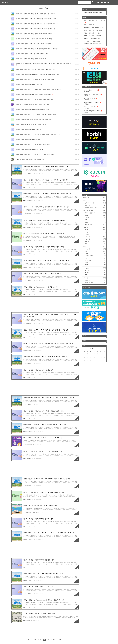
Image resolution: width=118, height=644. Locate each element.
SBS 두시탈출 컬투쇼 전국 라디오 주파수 (94, 28)
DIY (95, 258)
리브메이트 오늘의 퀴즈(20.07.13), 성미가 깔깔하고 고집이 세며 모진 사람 (35, 29)
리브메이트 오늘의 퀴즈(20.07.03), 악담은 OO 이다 (29, 149)
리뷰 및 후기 (95, 249)
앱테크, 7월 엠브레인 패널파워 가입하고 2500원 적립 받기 (31, 124)
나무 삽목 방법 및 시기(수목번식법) (93, 30)
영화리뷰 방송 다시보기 (95, 208)
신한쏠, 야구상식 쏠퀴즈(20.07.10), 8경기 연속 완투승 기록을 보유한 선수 (35, 69)
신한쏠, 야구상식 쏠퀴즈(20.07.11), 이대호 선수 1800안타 (31, 59)
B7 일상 (95, 247)
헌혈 (95, 220)
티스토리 (95, 270)
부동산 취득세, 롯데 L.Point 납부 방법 (93, 33)
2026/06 (94, 349)
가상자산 (95, 234)
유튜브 (95, 275)
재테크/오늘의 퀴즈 (28, 174)
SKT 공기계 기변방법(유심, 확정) (92, 38)
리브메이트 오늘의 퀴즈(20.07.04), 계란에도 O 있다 (29, 139)
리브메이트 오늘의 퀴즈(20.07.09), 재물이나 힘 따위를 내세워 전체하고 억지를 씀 (37, 74)
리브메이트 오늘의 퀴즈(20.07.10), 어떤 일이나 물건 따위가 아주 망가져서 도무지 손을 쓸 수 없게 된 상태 (43, 64)
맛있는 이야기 (95, 260)
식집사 (95, 254)
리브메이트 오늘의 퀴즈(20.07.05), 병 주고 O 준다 (29, 129)
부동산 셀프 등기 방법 (89, 25)
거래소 (95, 232)
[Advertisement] (45, 304)
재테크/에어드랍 (28, 445)
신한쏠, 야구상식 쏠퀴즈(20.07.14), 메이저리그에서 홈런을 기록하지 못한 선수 (37, 24)
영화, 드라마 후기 (95, 203)
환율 (95, 244)
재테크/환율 (27, 620)
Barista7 (5, 2)
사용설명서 (95, 218)
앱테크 (95, 230)
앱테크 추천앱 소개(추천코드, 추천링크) (94, 13)
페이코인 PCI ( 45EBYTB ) (91, 107)
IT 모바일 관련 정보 (95, 213)
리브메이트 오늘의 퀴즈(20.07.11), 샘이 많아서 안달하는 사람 (32, 54)
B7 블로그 (95, 268)
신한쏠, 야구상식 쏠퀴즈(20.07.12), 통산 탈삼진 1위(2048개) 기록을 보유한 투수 (37, 49)
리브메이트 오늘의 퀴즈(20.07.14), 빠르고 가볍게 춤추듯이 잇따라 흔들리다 (36, 19)
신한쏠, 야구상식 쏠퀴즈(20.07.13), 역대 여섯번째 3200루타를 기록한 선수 (35, 34)
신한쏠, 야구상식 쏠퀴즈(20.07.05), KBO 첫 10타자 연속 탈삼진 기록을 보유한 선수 (38, 134)
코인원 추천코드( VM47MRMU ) (92, 103)
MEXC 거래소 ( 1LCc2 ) (90, 98)
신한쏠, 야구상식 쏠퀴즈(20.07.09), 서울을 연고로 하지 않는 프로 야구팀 (35, 79)
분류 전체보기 (94, 198)
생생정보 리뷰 (95, 224)
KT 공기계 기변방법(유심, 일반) (92, 41)
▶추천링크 (87, 92)
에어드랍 (95, 241)
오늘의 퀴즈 (95, 237)
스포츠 (95, 222)
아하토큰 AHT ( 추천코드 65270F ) (93, 111)
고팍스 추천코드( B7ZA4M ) (91, 90)
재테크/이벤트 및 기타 (29, 513)
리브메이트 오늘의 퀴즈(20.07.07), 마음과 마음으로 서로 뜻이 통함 (34, 94)
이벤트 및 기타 (95, 239)
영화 (95, 201)
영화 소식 (95, 205)
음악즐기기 (95, 265)
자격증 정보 (95, 280)
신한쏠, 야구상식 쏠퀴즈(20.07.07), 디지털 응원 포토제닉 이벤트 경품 (34, 99)
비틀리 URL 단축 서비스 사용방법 (92, 44)
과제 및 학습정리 (95, 283)
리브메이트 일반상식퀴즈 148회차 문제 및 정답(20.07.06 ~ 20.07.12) (34, 119)
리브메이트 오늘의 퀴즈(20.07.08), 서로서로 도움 (29, 84)
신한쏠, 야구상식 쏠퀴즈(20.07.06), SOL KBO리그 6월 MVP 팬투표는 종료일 (36, 114)
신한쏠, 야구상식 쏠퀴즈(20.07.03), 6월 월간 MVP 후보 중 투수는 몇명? (35, 154)
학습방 (95, 278)
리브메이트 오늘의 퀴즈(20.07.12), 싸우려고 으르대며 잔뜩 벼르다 (33, 44)
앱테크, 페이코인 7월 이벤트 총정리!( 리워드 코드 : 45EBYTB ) (32, 104)
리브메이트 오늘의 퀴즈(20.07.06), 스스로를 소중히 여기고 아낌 (33, 109)
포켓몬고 (95, 251)
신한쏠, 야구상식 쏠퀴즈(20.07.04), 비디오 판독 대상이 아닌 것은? (33, 144)
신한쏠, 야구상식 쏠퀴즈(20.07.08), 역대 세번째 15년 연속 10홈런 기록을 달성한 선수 (38, 89)
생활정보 (95, 215)
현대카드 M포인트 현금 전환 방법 (92, 36)
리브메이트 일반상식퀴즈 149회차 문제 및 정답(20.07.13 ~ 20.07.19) (34, 39)
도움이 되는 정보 (95, 211)
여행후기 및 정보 (95, 256)
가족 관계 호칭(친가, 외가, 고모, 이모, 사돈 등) (94, 21)
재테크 (95, 227)
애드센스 (95, 273)
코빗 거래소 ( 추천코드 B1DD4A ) (93, 94)
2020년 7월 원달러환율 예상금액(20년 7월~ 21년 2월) (30, 159)
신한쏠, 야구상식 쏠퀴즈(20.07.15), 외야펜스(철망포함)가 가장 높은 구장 (35, 14)
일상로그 (95, 263)
